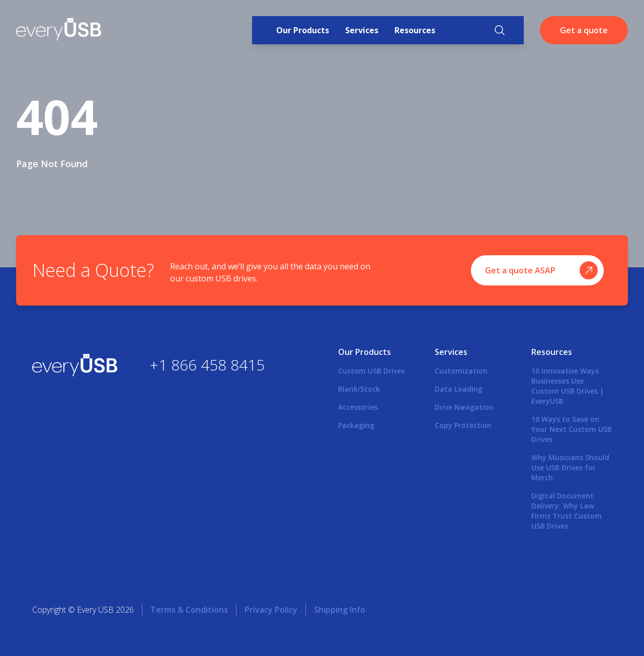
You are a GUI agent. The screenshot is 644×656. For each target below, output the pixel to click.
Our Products (303, 30)
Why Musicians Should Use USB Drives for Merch (570, 467)
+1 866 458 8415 (207, 365)
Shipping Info (340, 610)
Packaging (356, 425)
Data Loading (459, 389)
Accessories (358, 407)
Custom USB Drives (371, 371)
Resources (415, 30)
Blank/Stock (359, 389)
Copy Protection (463, 425)
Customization (461, 371)
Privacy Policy (271, 610)
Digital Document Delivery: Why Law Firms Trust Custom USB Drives (567, 511)
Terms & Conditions (189, 610)
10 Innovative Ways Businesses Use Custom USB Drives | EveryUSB (568, 386)
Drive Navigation (464, 407)
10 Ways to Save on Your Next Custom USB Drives (572, 429)
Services (362, 30)
